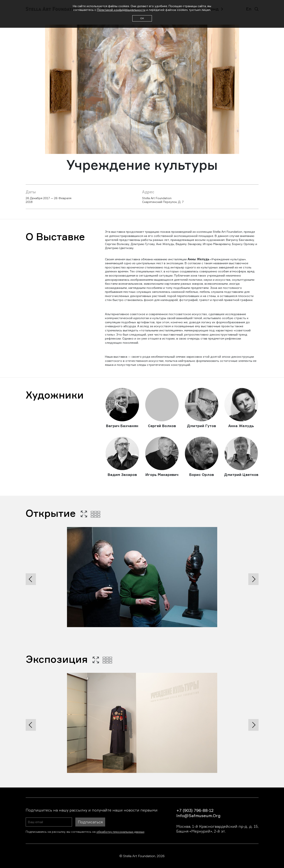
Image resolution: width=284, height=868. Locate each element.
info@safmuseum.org (198, 816)
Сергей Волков (162, 426)
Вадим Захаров (122, 475)
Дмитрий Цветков (241, 475)
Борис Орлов (202, 475)
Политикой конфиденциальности (121, 10)
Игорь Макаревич (162, 475)
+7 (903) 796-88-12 (195, 810)
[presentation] (31, 579)
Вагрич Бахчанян (122, 426)
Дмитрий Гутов (201, 426)
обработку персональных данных (120, 832)
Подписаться (90, 822)
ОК (142, 18)
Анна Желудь (241, 426)
